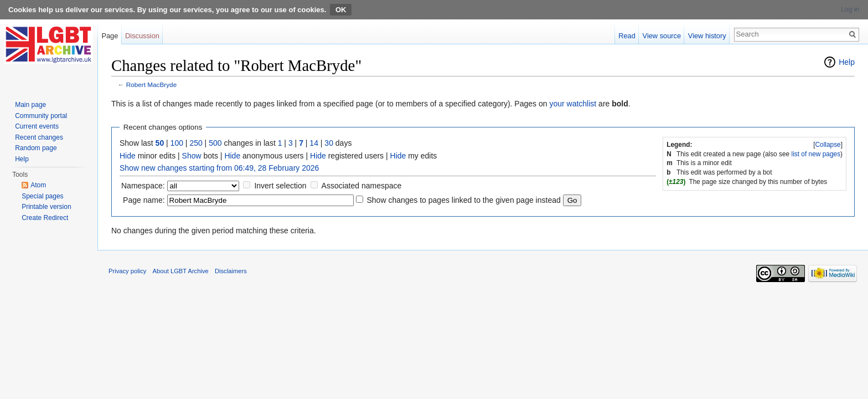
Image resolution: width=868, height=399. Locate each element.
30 (329, 143)
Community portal (41, 116)
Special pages (42, 196)
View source (662, 36)
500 (215, 143)
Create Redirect (45, 218)
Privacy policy (127, 271)
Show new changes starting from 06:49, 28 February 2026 (219, 168)
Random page (36, 148)
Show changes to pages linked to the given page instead (463, 200)
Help (847, 62)
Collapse (828, 145)
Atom (38, 185)
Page (110, 36)
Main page (30, 105)
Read (627, 36)
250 (196, 143)
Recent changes (39, 137)
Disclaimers (231, 271)
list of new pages (816, 154)
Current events (37, 126)
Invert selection (280, 186)
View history (707, 36)
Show (192, 156)
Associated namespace (362, 186)
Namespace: (143, 186)
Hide (128, 156)
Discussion (142, 36)
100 (177, 143)
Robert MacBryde (151, 85)
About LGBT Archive (181, 271)
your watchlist (573, 104)
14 (314, 143)
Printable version (46, 207)
